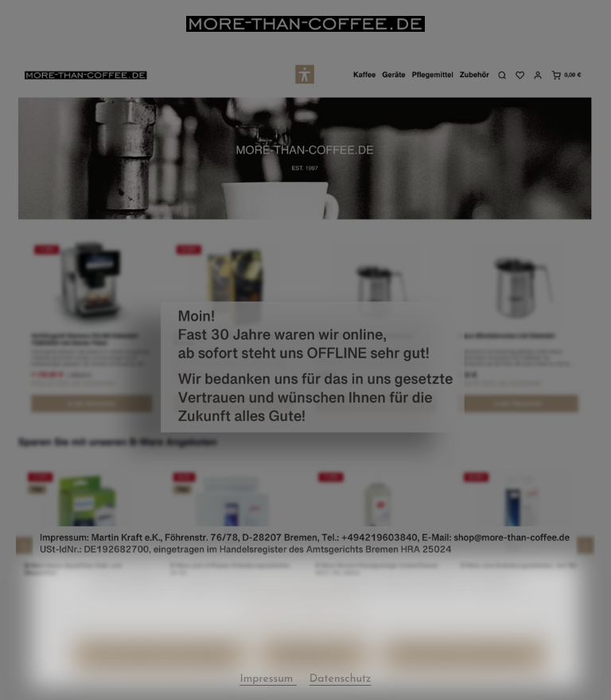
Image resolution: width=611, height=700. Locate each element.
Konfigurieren (314, 673)
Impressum (342, 638)
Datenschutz (274, 638)
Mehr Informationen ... (305, 614)
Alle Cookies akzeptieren (464, 673)
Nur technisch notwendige (160, 673)
